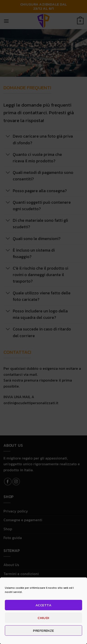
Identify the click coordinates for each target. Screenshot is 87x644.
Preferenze (43, 630)
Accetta (43, 605)
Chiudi (43, 618)
